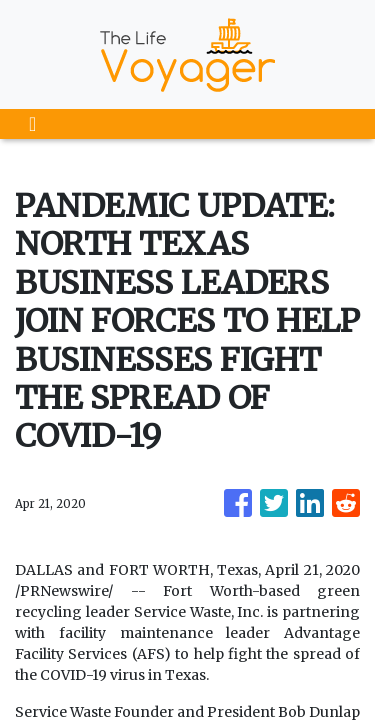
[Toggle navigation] (32, 124)
